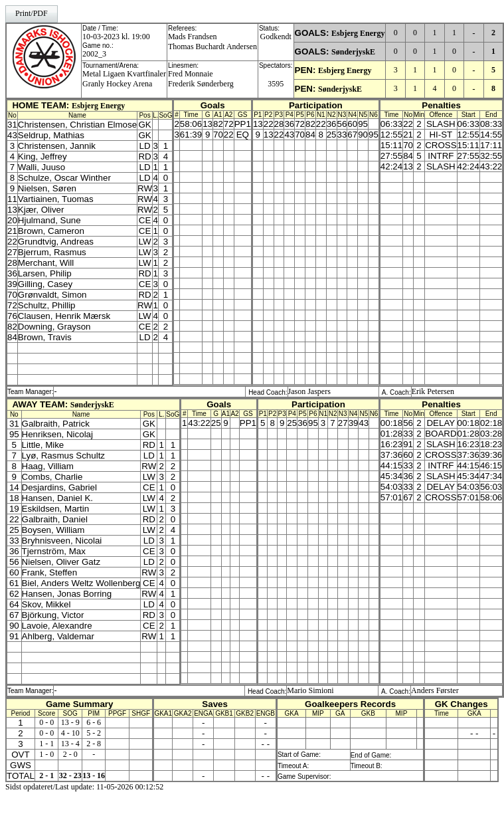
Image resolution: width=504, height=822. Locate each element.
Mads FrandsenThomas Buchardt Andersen (212, 42)
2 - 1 (46, 775)
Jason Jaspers (309, 391)
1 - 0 (46, 754)
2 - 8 (94, 744)
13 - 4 (70, 744)
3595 (276, 84)
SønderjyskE (353, 52)
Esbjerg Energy (358, 33)
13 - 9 (70, 722)
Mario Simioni (310, 690)
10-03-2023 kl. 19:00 (116, 37)
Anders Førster (435, 690)
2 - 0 (70, 754)
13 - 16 (94, 775)
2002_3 (94, 54)
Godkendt (276, 37)
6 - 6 (94, 722)
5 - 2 (94, 733)
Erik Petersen (433, 391)
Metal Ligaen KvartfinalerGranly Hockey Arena (124, 79)
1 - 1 (46, 744)
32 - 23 (70, 775)
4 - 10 (70, 733)
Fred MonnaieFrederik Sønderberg (201, 79)
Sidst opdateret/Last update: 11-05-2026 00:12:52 (84, 787)
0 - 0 (46, 722)
